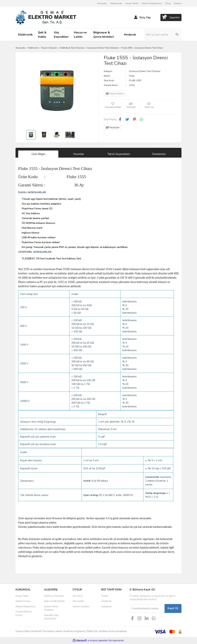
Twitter (105, 596)
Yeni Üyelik (78, 601)
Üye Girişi (78, 596)
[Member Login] (136, 17)
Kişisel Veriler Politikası (51, 608)
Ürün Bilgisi (38, 154)
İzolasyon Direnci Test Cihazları (145, 71)
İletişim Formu (23, 601)
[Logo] (46, 17)
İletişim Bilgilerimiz (25, 607)
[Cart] (171, 17)
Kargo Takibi (132, 3)
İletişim (178, 3)
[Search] (163, 35)
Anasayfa (102, 3)
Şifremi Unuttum (81, 607)
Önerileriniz (159, 154)
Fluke (132, 76)
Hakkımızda (116, 3)
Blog (168, 3)
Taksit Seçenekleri (119, 154)
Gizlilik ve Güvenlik (54, 596)
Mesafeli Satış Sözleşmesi (51, 617)
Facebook (106, 601)
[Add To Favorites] (113, 107)
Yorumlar (79, 154)
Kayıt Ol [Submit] (173, 608)
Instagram (106, 607)
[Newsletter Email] (147, 608)
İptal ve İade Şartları (55, 601)
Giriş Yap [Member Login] (145, 17)
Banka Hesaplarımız (152, 3)
